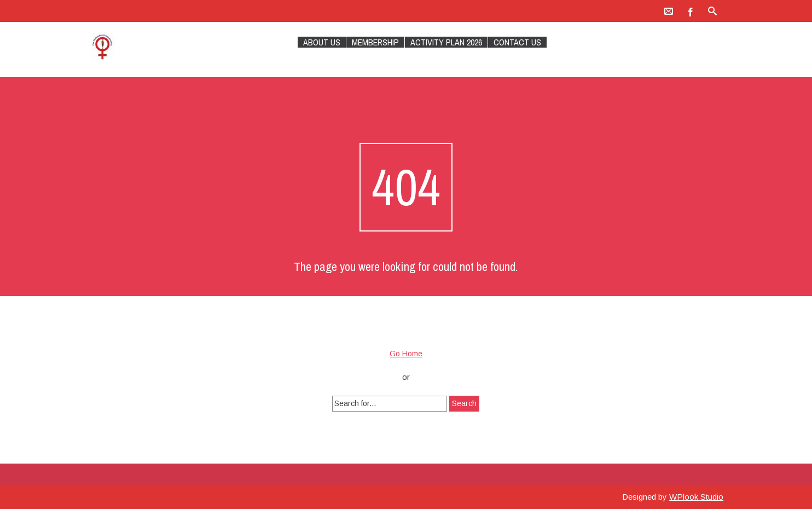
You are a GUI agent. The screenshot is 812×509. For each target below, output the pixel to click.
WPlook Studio (696, 497)
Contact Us (517, 42)
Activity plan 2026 (446, 42)
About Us (322, 42)
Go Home (406, 354)
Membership (375, 42)
